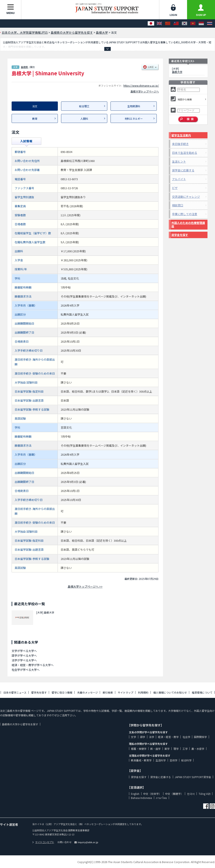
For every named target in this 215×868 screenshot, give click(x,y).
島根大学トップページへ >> (85, 586)
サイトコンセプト (43, 842)
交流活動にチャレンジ (186, 197)
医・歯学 (155, 749)
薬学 (167, 749)
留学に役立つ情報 (62, 692)
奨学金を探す (180, 235)
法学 (152, 737)
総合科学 (186, 760)
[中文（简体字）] (168, 23)
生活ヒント (179, 161)
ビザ (175, 188)
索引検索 (108, 692)
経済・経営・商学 (168, 737)
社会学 (186, 737)
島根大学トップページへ (145, 91)
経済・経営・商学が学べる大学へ (33, 665)
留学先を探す (39, 692)
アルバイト (179, 179)
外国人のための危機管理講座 (188, 225)
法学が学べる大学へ (24, 660)
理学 (176, 749)
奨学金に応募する (183, 170)
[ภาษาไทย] (210, 23)
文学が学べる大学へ (24, 651)
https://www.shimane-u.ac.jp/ (141, 85)
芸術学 (174, 760)
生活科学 (161, 760)
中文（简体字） (152, 794)
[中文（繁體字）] (176, 23)
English (135, 794)
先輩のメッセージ (88, 692)
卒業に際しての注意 (185, 214)
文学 (134, 737)
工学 (185, 749)
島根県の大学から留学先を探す (20, 724)
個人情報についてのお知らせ (170, 692)
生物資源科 (134, 106)
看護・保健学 (139, 749)
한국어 (191, 794)
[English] (159, 23)
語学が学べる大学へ (24, 656)
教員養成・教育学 (141, 760)
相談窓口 (178, 205)
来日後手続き (180, 144)
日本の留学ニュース (15, 692)
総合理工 (84, 106)
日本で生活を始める (185, 153)
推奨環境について (202, 692)
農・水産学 (198, 749)
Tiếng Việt (205, 794)
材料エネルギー (134, 119)
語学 (143, 737)
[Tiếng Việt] (193, 23)
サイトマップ (126, 692)
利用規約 (143, 692)
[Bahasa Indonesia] (201, 23)
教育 (35, 119)
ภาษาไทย (161, 798)
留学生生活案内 (181, 135)
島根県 (24, 67)
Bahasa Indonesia (141, 798)
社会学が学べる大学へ (26, 670)
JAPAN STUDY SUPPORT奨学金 (193, 777)
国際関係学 (200, 737)
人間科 (84, 119)
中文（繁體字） (174, 794)
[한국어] (184, 23)
